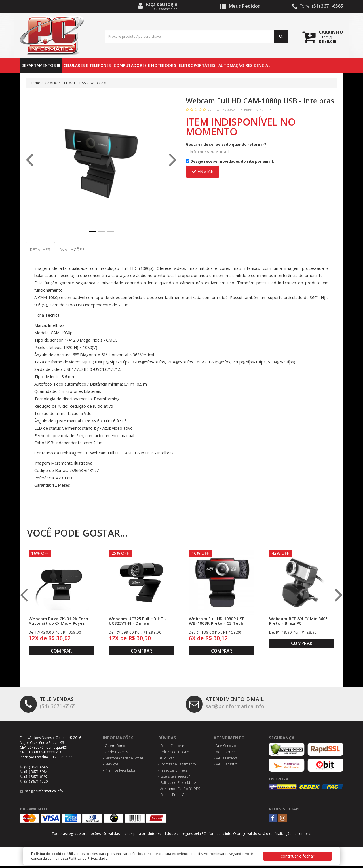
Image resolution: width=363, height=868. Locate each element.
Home (35, 83)
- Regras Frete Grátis (175, 797)
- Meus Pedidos (226, 760)
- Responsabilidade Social (123, 760)
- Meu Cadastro (226, 766)
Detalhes (43, 251)
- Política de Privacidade (177, 785)
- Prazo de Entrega (173, 772)
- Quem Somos (115, 748)
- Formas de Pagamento (177, 766)
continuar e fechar (297, 856)
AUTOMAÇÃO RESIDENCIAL (244, 65)
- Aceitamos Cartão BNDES (179, 791)
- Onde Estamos (116, 754)
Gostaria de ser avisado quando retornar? (226, 149)
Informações (119, 740)
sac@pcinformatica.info (229, 705)
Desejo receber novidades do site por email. (230, 161)
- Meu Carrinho (226, 754)
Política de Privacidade (88, 859)
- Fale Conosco (225, 748)
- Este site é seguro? (174, 779)
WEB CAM (98, 83)
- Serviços (111, 766)
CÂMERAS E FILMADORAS (65, 83)
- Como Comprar (171, 748)
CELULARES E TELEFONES (87, 65)
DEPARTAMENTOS (41, 65)
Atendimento (230, 740)
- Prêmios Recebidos (119, 772)
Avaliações (82, 251)
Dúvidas (168, 740)
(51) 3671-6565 (49, 705)
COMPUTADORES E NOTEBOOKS (145, 65)
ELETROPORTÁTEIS (197, 65)
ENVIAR (203, 172)
